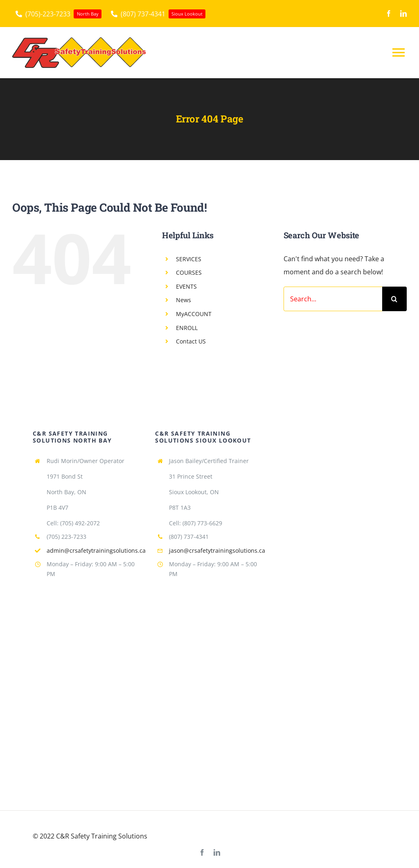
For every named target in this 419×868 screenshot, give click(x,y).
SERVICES (189, 259)
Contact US (191, 341)
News (184, 300)
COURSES (189, 272)
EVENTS (186, 286)
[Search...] (333, 299)
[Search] (394, 299)
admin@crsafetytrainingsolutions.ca (96, 550)
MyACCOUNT (194, 314)
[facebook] (389, 14)
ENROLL (187, 328)
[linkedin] (403, 14)
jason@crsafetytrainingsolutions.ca (217, 550)
